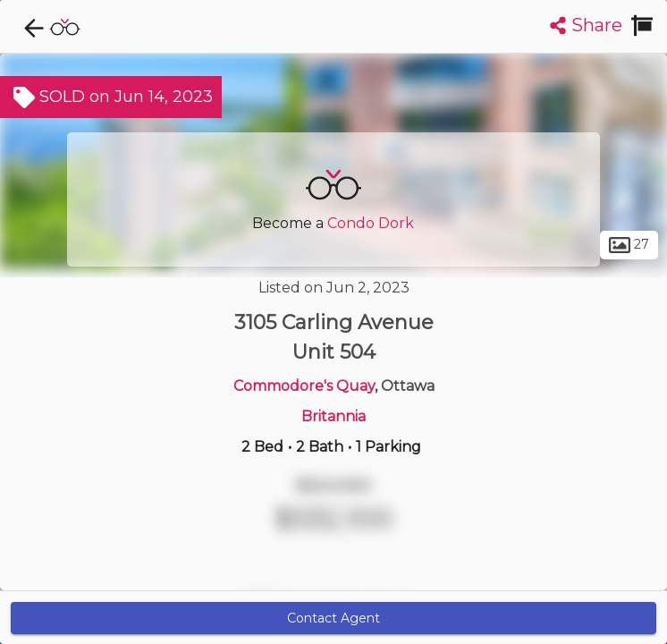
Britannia (333, 416)
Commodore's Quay (304, 386)
